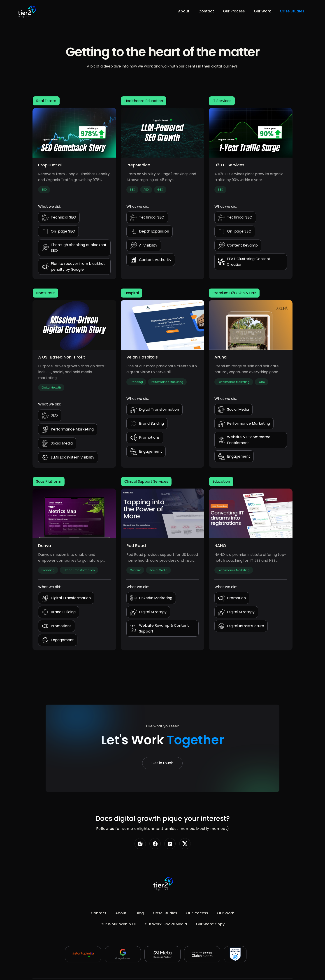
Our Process (234, 11)
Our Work (262, 11)
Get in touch (162, 763)
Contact (206, 11)
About (184, 11)
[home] (26, 11)
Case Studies (292, 11)
